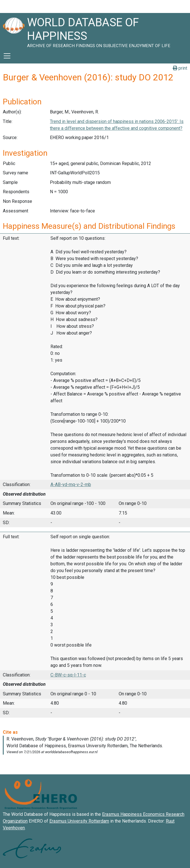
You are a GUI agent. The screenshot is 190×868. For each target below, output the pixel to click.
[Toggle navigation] (7, 56)
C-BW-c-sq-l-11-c (68, 675)
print (180, 68)
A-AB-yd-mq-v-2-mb (71, 484)
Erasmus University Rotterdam (79, 821)
